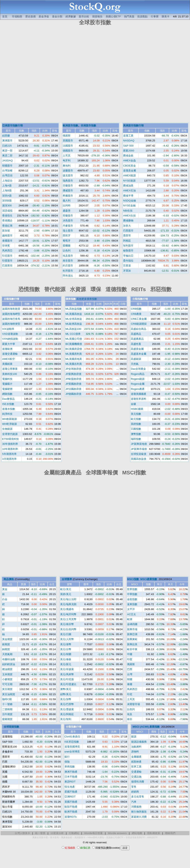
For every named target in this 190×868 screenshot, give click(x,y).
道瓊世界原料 (139, 399)
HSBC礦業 (137, 409)
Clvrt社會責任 (72, 737)
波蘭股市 (68, 171)
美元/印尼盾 (67, 679)
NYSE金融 (129, 205)
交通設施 (136, 777)
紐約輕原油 (9, 664)
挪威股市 (68, 190)
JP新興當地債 (139, 444)
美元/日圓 (66, 634)
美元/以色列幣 (68, 629)
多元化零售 (138, 797)
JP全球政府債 (74, 369)
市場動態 (17, 16)
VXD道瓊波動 (10, 334)
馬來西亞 (7, 251)
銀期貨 (6, 644)
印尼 (130, 694)
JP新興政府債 (74, 374)
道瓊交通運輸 (10, 354)
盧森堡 (67, 211)
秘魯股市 (128, 251)
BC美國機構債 (74, 344)
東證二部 (7, 156)
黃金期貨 (7, 639)
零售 (134, 787)
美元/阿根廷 (67, 714)
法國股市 (68, 146)
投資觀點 (142, 16)
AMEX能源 (129, 175)
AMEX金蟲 (129, 160)
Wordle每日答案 (93, 833)
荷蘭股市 (68, 216)
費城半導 (128, 196)
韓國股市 (7, 166)
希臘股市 (68, 196)
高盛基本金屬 (139, 354)
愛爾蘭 (67, 246)
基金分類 (57, 16)
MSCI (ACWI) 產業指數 (146, 727)
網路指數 (7, 394)
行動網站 (74, 833)
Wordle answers (117, 833)
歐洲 (130, 619)
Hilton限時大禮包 (96, 837)
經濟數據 (71, 16)
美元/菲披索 (67, 669)
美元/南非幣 (67, 624)
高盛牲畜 (136, 344)
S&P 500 (128, 146)
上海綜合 (7, 181)
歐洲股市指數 (70, 126)
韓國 (130, 679)
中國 (130, 654)
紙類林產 (136, 762)
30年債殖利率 (10, 444)
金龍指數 (132, 599)
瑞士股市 (68, 231)
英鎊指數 (136, 424)
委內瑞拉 (128, 261)
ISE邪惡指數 (72, 742)
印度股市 (7, 261)
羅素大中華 (9, 344)
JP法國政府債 (74, 389)
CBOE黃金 (129, 166)
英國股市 (68, 141)
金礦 (133, 404)
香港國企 (7, 221)
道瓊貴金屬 (130, 171)
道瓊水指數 (9, 409)
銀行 (67, 757)
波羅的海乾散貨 (11, 309)
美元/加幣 (66, 699)
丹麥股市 (68, 226)
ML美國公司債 (74, 339)
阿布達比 (68, 276)
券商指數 (70, 767)
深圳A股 (7, 196)
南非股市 (68, 261)
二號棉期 (7, 709)
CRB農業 (136, 314)
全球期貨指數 (11, 727)
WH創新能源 (9, 419)
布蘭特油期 (9, 659)
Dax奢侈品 (8, 399)
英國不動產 (71, 802)
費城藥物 (128, 221)
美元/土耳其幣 (68, 619)
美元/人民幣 (67, 639)
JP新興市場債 (139, 449)
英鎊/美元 (66, 594)
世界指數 (132, 589)
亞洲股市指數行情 (12, 126)
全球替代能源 (10, 434)
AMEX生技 (129, 216)
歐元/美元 (66, 589)
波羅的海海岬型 (11, 314)
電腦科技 (7, 379)
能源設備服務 (139, 742)
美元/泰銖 (66, 659)
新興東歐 (132, 639)
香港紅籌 (7, 226)
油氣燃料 (136, 747)
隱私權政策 (154, 833)
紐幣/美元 (66, 694)
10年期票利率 (10, 449)
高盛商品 (136, 334)
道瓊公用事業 (10, 369)
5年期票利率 (9, 454)
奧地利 (67, 166)
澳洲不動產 (71, 772)
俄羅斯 (67, 136)
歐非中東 (132, 649)
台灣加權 (7, 171)
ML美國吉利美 (74, 364)
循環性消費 (138, 782)
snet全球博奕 (72, 752)
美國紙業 (7, 364)
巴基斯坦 (7, 266)
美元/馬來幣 (67, 674)
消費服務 (136, 807)
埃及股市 (68, 256)
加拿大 (127, 226)
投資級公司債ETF (115, 837)
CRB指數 (136, 309)
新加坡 (6, 231)
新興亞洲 (132, 634)
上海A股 (7, 186)
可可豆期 (7, 684)
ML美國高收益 (74, 314)
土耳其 (67, 156)
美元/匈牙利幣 (68, 614)
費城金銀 (128, 156)
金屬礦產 (136, 757)
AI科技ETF (152, 837)
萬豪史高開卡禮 (40, 837)
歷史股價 (30, 16)
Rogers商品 (138, 374)
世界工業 (136, 767)
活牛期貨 (7, 714)
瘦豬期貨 (7, 719)
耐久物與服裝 (139, 812)
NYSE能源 (129, 181)
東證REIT (70, 782)
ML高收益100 (73, 329)
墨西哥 (127, 236)
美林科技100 (9, 374)
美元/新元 (66, 664)
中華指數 (132, 594)
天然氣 (135, 364)
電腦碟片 (7, 384)
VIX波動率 (8, 329)
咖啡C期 (7, 699)
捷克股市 (68, 175)
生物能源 (7, 429)
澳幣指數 (136, 434)
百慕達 (127, 266)
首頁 (5, 16)
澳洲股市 (7, 141)
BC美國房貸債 (74, 349)
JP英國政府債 (74, 384)
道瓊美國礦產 (139, 394)
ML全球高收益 (74, 319)
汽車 (134, 802)
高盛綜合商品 (139, 329)
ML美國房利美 (74, 354)
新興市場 (132, 629)
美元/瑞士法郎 (68, 599)
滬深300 (7, 205)
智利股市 (128, 246)
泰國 (130, 684)
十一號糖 (7, 704)
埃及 (130, 714)
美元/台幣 (66, 649)
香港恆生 (7, 216)
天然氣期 (7, 654)
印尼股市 (7, 256)
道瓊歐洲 (7, 349)
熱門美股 (129, 16)
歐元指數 (136, 419)
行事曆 (155, 16)
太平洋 (131, 609)
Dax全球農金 (138, 369)
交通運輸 (136, 772)
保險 (67, 762)
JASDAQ (7, 160)
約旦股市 (68, 266)
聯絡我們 (170, 833)
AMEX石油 (129, 190)
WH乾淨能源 (9, 424)
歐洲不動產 (71, 812)
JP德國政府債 (74, 394)
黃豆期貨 (7, 689)
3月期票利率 (9, 459)
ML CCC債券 (73, 334)
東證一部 (7, 151)
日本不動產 (71, 777)
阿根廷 (127, 241)
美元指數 (136, 414)
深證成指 (7, 211)
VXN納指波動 (10, 339)
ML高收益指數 (74, 309)
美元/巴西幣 (67, 704)
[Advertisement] (47, 75)
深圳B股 (7, 201)
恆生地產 (70, 787)
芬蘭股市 (68, 186)
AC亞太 (132, 614)
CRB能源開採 (139, 324)
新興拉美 (132, 644)
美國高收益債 (139, 459)
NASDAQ (129, 141)
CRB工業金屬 (139, 319)
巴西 (130, 669)
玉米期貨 (7, 674)
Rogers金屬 (138, 384)
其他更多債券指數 (87, 299)
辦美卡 (166, 16)
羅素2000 (129, 151)
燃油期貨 (7, 669)
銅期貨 (6, 649)
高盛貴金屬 (137, 349)
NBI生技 (128, 211)
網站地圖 (137, 833)
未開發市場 (133, 704)
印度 (130, 659)
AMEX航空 (9, 359)
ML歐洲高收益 (74, 324)
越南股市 (7, 236)
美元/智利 (66, 719)
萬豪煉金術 (67, 837)
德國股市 (68, 151)
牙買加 (127, 271)
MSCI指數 (133, 579)
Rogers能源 (138, 379)
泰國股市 (7, 241)
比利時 (67, 205)
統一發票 (40, 833)
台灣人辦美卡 (22, 833)
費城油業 (128, 186)
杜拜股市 (68, 271)
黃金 (5, 589)
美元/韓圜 (66, 654)
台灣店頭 (7, 175)
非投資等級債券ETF (135, 837)
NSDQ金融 (130, 201)
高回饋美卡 (80, 837)
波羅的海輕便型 (11, 324)
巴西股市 (128, 231)
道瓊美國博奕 (72, 747)
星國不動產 (71, 792)
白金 (5, 599)
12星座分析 (57, 833)
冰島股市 (68, 221)
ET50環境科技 (10, 439)
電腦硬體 (7, 389)
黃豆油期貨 (9, 694)
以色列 (67, 251)
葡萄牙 (67, 241)
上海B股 (7, 190)
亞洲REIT (70, 797)
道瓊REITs (71, 817)
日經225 (7, 146)
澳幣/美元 (66, 689)
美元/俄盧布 (67, 609)
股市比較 (84, 16)
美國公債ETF (113, 16)
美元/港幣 (66, 644)
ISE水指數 (8, 404)
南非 (130, 719)
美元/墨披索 (67, 709)
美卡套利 (54, 837)
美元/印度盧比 (68, 684)
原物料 (135, 752)
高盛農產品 (137, 339)
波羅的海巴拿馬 (11, 319)
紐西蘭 (6, 136)
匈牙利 (67, 160)
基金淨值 (44, 16)
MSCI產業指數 (149, 579)
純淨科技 (7, 414)
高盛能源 (136, 359)
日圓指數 (136, 429)
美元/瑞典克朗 (68, 604)
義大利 (67, 201)
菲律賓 (6, 246)
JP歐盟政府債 (74, 379)
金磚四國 (132, 624)
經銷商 (135, 792)
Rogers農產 (138, 389)
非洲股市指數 (88, 126)
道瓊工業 (128, 136)
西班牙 (67, 236)
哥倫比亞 (128, 256)
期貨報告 (97, 16)
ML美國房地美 (74, 359)
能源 (134, 737)
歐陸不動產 (71, 807)
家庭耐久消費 (139, 817)
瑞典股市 (68, 181)
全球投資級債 (139, 454)
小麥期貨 (7, 679)
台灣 (130, 674)
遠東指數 (132, 604)
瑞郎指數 (136, 439)
